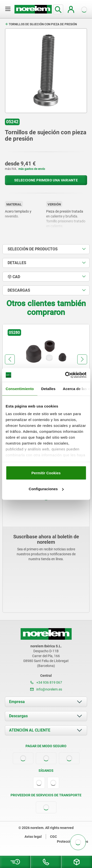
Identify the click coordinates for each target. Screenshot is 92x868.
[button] (10, 359)
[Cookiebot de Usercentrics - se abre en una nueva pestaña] (66, 375)
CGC (53, 837)
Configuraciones (46, 489)
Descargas (18, 716)
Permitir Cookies (46, 473)
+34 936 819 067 (46, 682)
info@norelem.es (46, 689)
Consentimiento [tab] (20, 388)
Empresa (17, 702)
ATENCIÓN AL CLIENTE (30, 730)
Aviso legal (33, 837)
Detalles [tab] (48, 388)
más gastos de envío (32, 169)
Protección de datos (72, 841)
